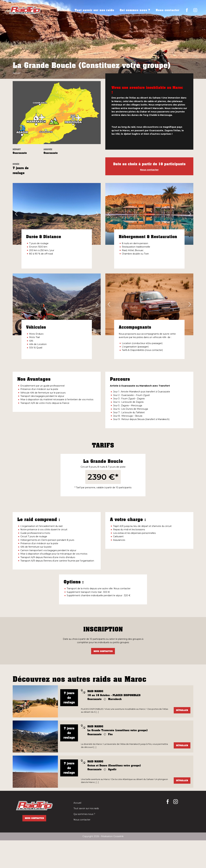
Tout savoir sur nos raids (94, 10)
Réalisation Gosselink (112, 864)
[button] (16, 214)
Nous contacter (168, 10)
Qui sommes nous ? (135, 10)
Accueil (63, 10)
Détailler (182, 738)
